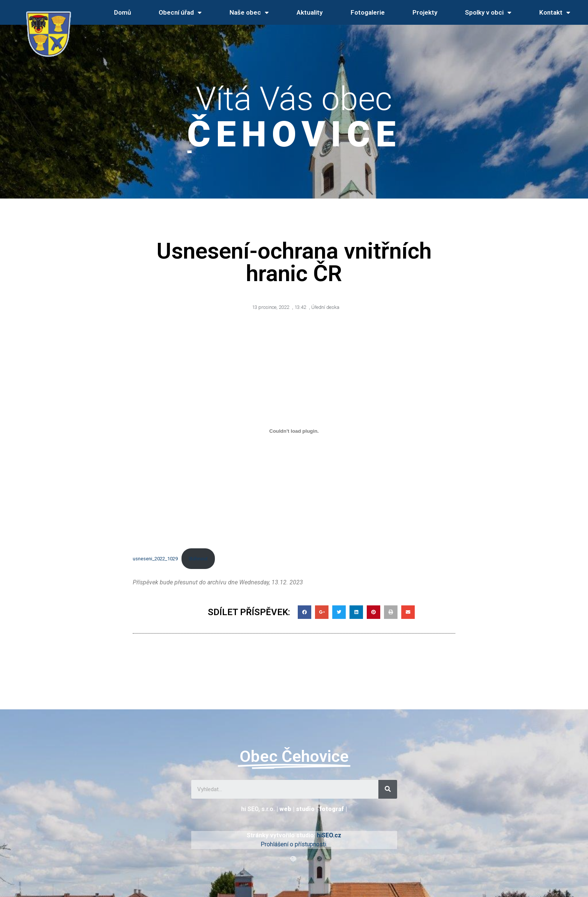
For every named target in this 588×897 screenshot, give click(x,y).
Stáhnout (198, 559)
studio (305, 809)
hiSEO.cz (329, 835)
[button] (294, 859)
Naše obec (249, 13)
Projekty (425, 12)
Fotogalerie (368, 12)
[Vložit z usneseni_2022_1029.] (294, 431)
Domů (122, 12)
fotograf (331, 809)
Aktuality (310, 12)
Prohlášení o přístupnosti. (294, 844)
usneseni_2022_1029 (155, 559)
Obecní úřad (180, 13)
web (285, 809)
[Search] (388, 789)
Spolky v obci (488, 13)
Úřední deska (325, 307)
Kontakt (555, 13)
